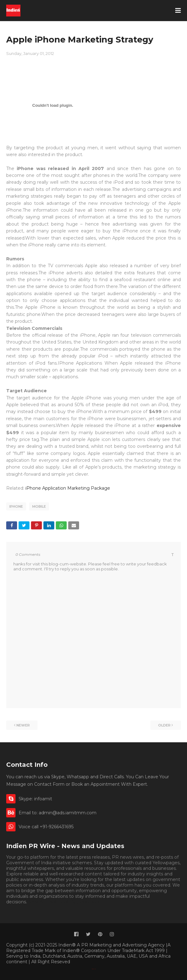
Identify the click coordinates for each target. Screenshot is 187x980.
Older (164, 725)
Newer (23, 725)
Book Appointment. (48, 902)
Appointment (86, 902)
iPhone (16, 506)
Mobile (39, 506)
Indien (95, 969)
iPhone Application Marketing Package (68, 488)
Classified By (93, 969)
